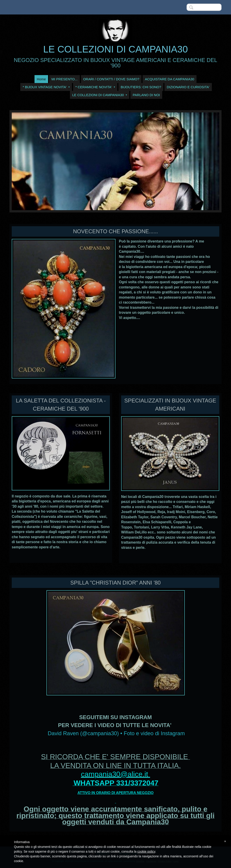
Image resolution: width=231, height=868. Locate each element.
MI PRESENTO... (65, 79)
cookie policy (146, 851)
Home (41, 79)
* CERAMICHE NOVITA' (95, 87)
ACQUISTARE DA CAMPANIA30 (170, 79)
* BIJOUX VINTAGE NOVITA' (46, 87)
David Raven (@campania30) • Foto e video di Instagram (116, 733)
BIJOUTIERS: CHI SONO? (141, 87)
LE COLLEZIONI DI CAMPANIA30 (115, 49)
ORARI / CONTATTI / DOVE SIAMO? (111, 79)
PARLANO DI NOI (146, 95)
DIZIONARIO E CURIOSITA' (188, 87)
